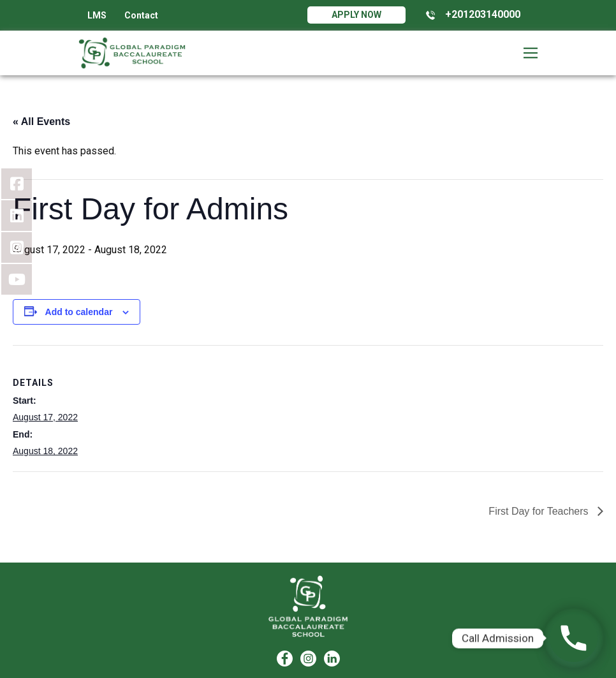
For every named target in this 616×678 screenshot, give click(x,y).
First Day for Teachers (540, 511)
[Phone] (574, 638)
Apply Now (356, 15)
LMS (97, 15)
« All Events (41, 122)
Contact (141, 15)
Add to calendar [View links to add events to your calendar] (79, 312)
